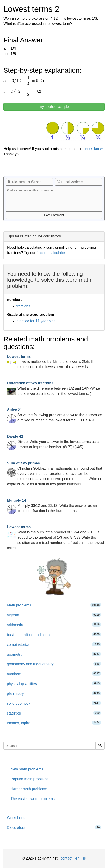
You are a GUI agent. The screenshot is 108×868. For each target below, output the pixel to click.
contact (66, 858)
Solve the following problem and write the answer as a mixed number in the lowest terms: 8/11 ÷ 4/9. (55, 415)
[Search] (100, 746)
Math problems (54, 605)
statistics (54, 713)
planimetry (54, 693)
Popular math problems (29, 779)
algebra (54, 615)
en (77, 858)
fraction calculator (51, 253)
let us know (93, 149)
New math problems (27, 769)
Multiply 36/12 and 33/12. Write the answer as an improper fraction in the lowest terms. (52, 506)
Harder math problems (29, 789)
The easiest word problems (33, 799)
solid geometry (54, 703)
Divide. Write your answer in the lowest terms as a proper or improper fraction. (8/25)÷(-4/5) (53, 442)
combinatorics (54, 644)
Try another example (54, 107)
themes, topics (54, 723)
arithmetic (54, 625)
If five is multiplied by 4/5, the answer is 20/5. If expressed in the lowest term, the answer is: (50, 362)
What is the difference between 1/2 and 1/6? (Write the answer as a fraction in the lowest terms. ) (54, 388)
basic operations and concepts (54, 635)
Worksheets (17, 818)
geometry (54, 654)
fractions (23, 306)
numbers (54, 674)
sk (84, 858)
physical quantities (54, 684)
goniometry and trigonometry (54, 664)
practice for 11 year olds (36, 321)
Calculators (54, 827)
